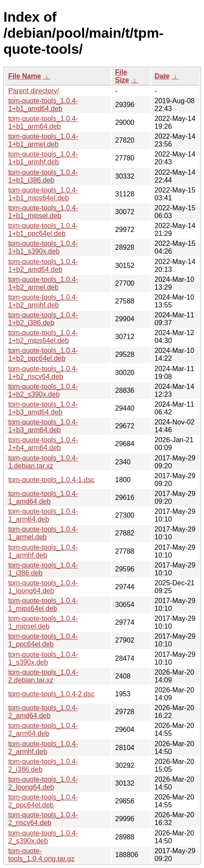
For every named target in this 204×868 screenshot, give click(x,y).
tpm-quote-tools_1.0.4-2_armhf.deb (43, 748)
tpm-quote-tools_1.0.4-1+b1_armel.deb (43, 140)
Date (162, 76)
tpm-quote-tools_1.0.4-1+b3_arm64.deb (43, 426)
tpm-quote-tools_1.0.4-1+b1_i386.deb (43, 176)
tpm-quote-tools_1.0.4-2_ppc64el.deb (43, 801)
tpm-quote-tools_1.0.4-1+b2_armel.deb (43, 283)
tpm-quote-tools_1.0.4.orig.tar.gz (41, 855)
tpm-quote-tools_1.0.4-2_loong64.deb (43, 783)
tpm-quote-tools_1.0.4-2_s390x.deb (43, 837)
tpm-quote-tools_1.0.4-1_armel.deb (43, 533)
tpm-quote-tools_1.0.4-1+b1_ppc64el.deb (43, 230)
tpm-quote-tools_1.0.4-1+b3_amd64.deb (43, 408)
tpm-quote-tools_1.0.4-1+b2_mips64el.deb (43, 337)
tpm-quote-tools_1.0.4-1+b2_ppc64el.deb (43, 354)
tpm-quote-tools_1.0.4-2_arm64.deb (43, 729)
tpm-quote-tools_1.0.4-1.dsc (51, 480)
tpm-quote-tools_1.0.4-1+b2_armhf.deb (43, 301)
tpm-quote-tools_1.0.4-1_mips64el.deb (43, 605)
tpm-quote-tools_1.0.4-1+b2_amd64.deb (43, 266)
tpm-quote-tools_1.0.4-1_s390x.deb (43, 658)
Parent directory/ (34, 91)
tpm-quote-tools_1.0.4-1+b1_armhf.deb (43, 158)
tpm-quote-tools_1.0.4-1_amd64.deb (43, 498)
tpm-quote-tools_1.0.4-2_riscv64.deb (43, 819)
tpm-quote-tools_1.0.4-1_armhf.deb (43, 551)
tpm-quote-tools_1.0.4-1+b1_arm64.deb (43, 122)
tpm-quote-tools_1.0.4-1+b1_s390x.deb (43, 247)
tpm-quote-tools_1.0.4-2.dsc (51, 694)
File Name (25, 76)
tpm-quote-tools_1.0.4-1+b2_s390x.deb (43, 390)
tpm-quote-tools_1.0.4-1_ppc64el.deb (43, 640)
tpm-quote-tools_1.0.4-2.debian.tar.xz (43, 676)
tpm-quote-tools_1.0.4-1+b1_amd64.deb (43, 105)
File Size (122, 76)
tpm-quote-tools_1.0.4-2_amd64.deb (43, 712)
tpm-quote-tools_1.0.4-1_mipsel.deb (43, 622)
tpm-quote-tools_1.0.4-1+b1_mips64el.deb (43, 194)
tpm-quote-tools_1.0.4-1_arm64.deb (43, 515)
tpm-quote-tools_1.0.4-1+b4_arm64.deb (43, 444)
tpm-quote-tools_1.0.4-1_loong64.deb (43, 587)
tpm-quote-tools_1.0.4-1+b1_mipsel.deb (43, 212)
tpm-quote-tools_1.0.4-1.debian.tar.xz (43, 462)
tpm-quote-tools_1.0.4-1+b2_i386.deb (43, 319)
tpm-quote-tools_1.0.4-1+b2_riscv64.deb (43, 373)
